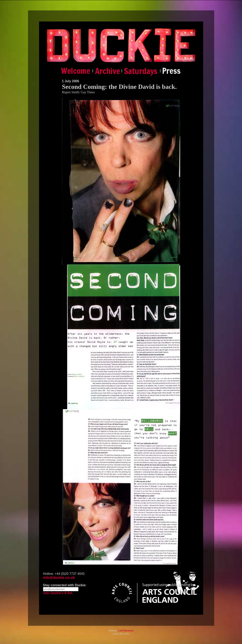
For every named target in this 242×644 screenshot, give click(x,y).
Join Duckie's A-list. (58, 593)
